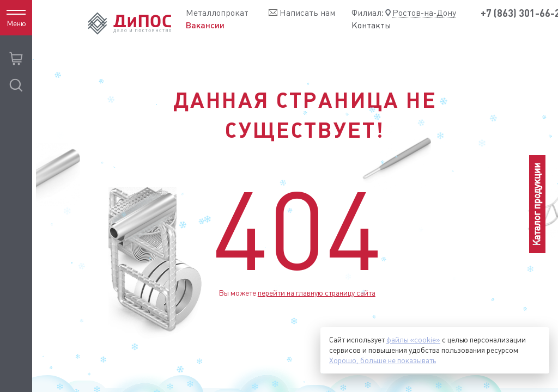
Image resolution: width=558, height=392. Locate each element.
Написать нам (307, 13)
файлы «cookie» (413, 340)
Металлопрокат (217, 13)
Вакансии (205, 25)
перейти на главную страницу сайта (317, 293)
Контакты (371, 26)
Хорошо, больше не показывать (383, 360)
